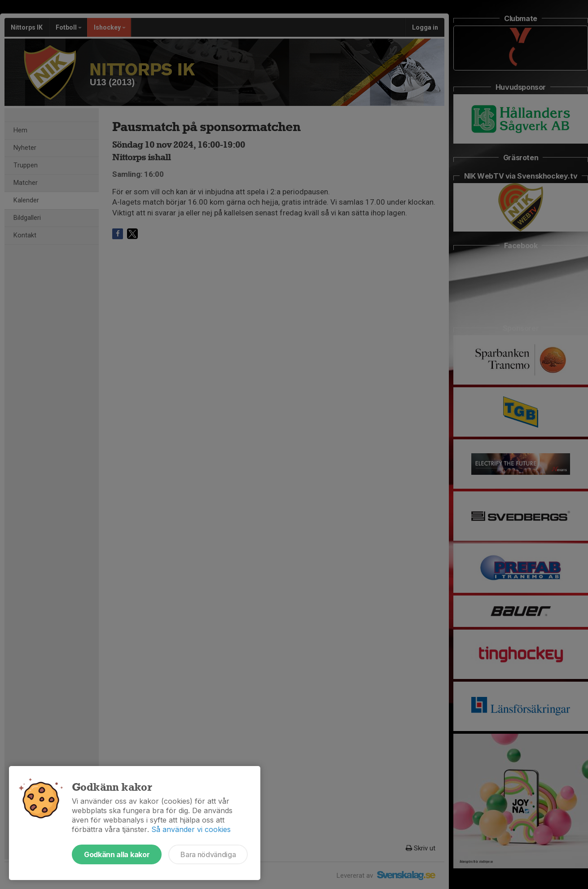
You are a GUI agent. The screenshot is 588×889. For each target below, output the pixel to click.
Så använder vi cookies (191, 829)
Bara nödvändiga (208, 854)
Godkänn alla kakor (117, 854)
